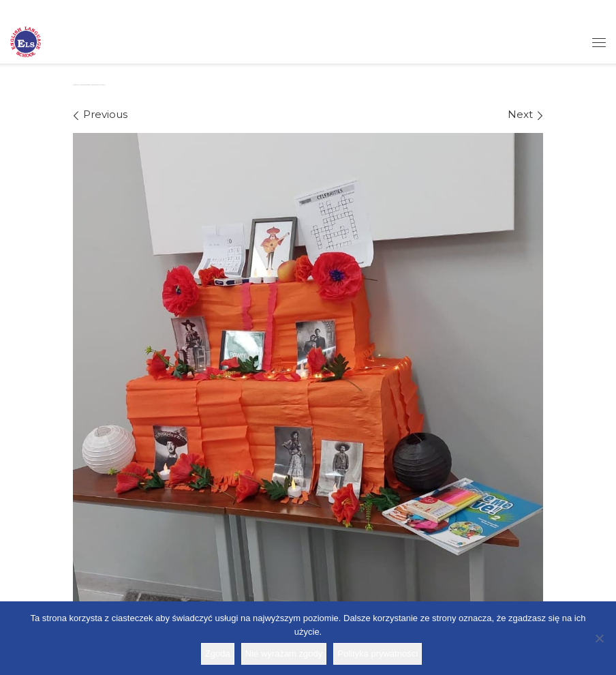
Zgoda (218, 654)
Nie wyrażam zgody (284, 654)
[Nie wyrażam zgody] (599, 638)
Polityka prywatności (378, 654)
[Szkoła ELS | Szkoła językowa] (26, 41)
